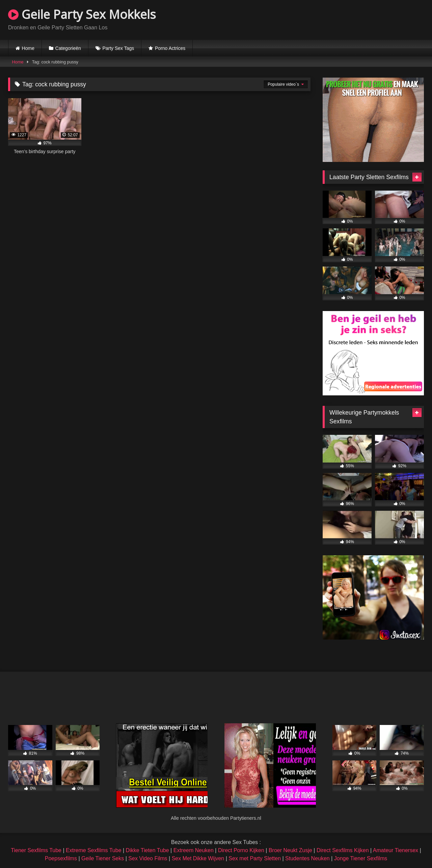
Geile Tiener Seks (103, 858)
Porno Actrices (170, 48)
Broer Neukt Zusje (290, 850)
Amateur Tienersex (396, 850)
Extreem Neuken (194, 850)
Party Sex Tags (118, 48)
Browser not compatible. (345, 19)
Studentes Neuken (307, 858)
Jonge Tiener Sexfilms (361, 858)
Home (28, 48)
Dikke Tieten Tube (147, 850)
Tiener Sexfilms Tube (36, 850)
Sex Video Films (148, 858)
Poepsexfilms (61, 858)
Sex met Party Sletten (255, 858)
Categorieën (68, 48)
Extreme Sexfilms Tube (94, 850)
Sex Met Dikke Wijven (198, 858)
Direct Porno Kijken (241, 850)
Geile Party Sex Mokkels (82, 14)
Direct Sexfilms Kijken (343, 850)
